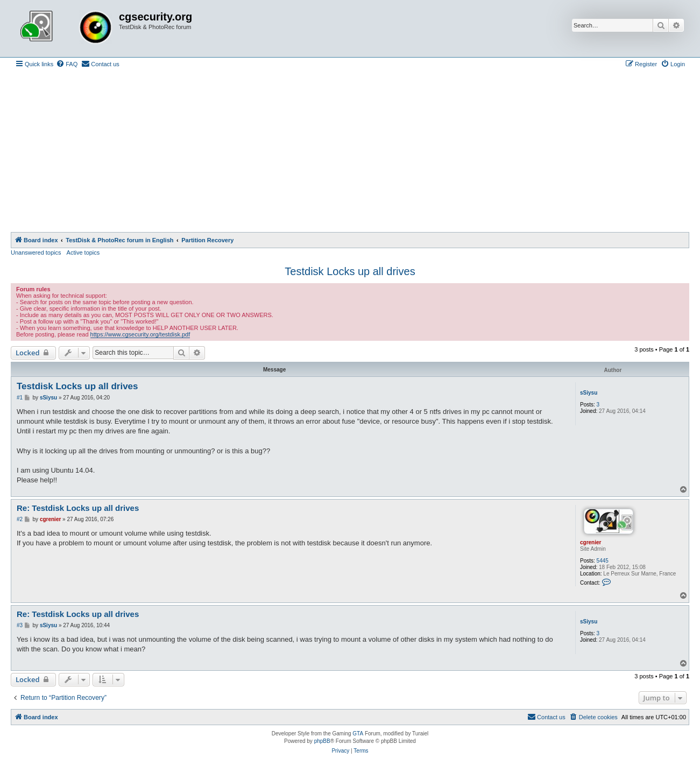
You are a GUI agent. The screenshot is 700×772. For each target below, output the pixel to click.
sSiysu (589, 393)
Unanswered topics (36, 252)
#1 (20, 398)
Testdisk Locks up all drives (350, 271)
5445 (603, 561)
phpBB (322, 741)
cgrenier (591, 542)
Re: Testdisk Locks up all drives (78, 508)
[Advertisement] (350, 151)
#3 (20, 625)
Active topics (83, 252)
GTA (358, 734)
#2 (20, 519)
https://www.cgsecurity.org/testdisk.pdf (140, 334)
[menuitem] (67, 64)
